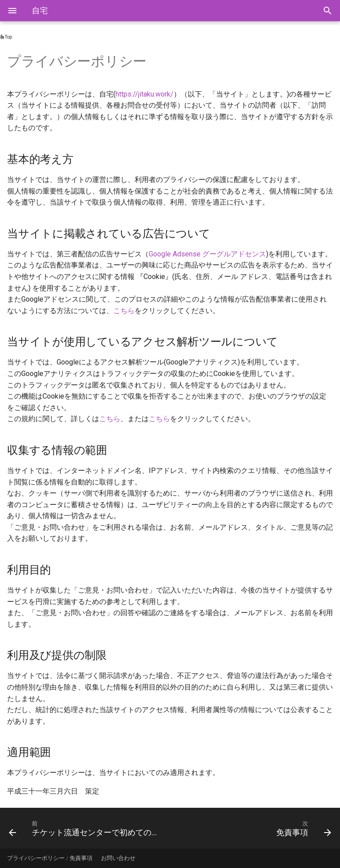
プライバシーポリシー (36, 858)
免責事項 (81, 858)
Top (6, 37)
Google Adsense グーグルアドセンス (207, 254)
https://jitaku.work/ (145, 94)
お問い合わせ (118, 858)
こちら (124, 311)
